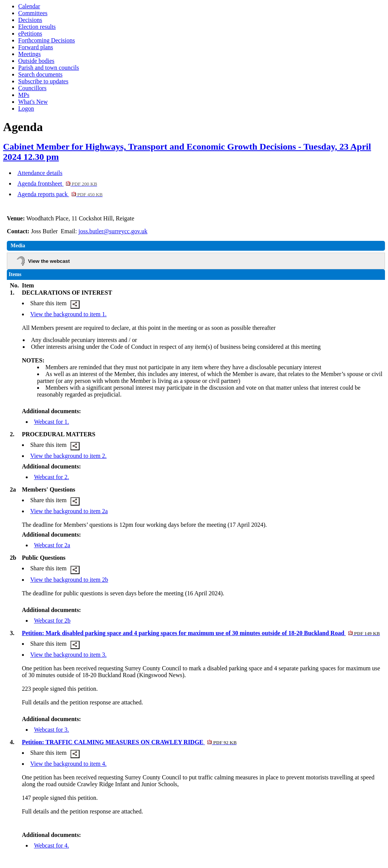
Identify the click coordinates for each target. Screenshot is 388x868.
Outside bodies (36, 61)
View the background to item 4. (69, 764)
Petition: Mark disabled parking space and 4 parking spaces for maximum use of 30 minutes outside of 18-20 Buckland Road (201, 633)
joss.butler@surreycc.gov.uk (113, 231)
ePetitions (30, 34)
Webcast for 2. (52, 477)
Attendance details (40, 173)
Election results (37, 27)
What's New (33, 102)
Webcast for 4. (52, 845)
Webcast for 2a (52, 545)
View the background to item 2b (69, 580)
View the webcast (49, 261)
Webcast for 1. (52, 422)
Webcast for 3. (52, 730)
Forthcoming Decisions (47, 40)
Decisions (30, 20)
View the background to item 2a (69, 511)
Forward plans (36, 47)
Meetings (30, 54)
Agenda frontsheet (57, 183)
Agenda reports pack (60, 194)
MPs (24, 95)
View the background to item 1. (69, 314)
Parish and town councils (48, 68)
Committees (33, 13)
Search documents (40, 74)
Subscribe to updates (43, 81)
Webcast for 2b (52, 621)
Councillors (32, 88)
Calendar (29, 6)
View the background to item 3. (69, 655)
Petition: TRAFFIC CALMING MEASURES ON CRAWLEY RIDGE (129, 742)
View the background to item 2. (69, 456)
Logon (26, 108)
